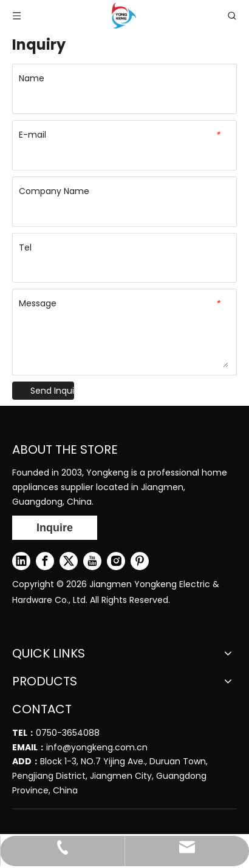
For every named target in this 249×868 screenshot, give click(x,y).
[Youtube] (92, 561)
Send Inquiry (52, 391)
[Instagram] (116, 561)
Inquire (55, 528)
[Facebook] (45, 561)
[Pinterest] (140, 561)
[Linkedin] (21, 561)
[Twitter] (69, 561)
